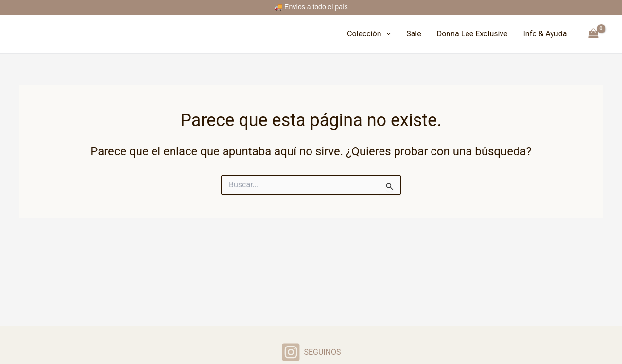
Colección (369, 34)
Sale (414, 34)
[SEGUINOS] (311, 352)
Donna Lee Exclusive (472, 34)
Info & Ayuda (545, 34)
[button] (386, 34)
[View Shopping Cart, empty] (593, 34)
